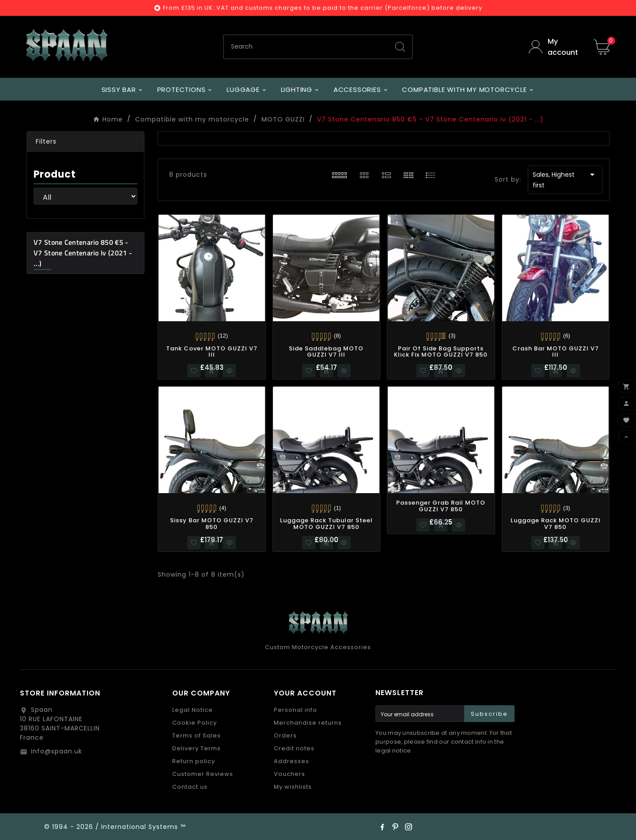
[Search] (306, 47)
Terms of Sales (197, 735)
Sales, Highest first (565, 179)
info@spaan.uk (57, 751)
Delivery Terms (197, 748)
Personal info (295, 710)
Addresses (291, 761)
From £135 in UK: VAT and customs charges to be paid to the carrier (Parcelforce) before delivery (323, 8)
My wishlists (293, 787)
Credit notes (294, 748)
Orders (285, 735)
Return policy (194, 761)
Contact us (190, 787)
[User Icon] (555, 47)
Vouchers (290, 774)
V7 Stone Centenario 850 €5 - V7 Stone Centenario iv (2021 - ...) (83, 253)
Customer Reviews (203, 774)
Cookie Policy (195, 723)
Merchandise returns (308, 723)
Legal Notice (193, 710)
